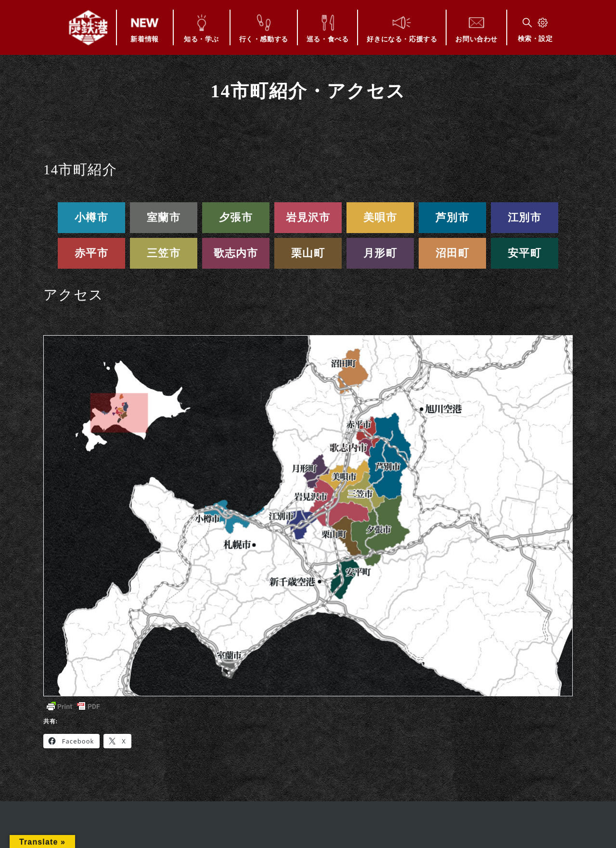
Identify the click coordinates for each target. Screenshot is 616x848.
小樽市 (91, 218)
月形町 (380, 253)
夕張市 (236, 218)
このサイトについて (268, 835)
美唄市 (380, 218)
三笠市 (164, 253)
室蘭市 (164, 218)
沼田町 (452, 253)
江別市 (525, 218)
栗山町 (308, 253)
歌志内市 (236, 253)
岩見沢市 (308, 218)
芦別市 (452, 218)
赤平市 (91, 253)
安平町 (525, 253)
